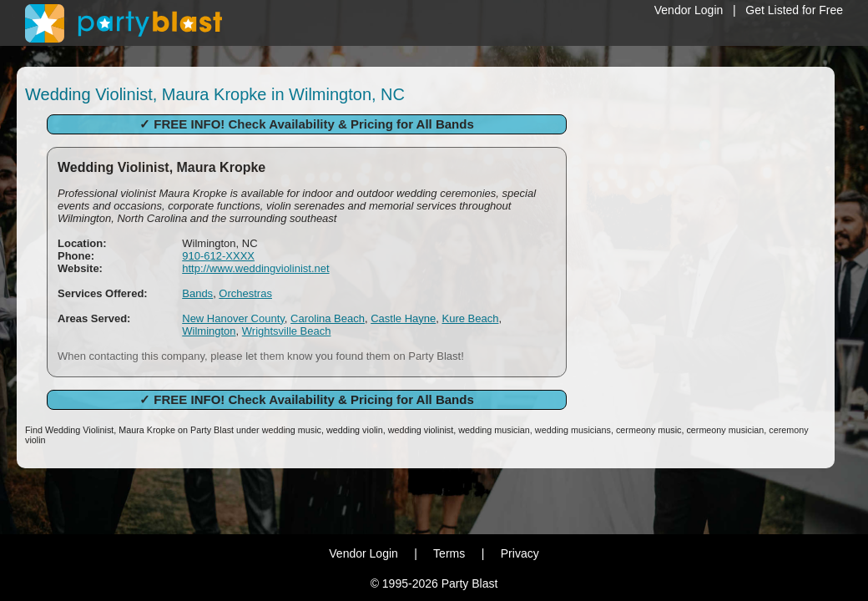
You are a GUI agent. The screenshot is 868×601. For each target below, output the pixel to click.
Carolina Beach (328, 318)
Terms (449, 553)
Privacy (520, 553)
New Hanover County (233, 318)
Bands (197, 293)
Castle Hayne (403, 318)
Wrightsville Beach (287, 331)
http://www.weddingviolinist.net (255, 268)
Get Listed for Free (794, 10)
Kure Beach (470, 318)
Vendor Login (689, 10)
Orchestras (245, 293)
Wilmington (209, 331)
